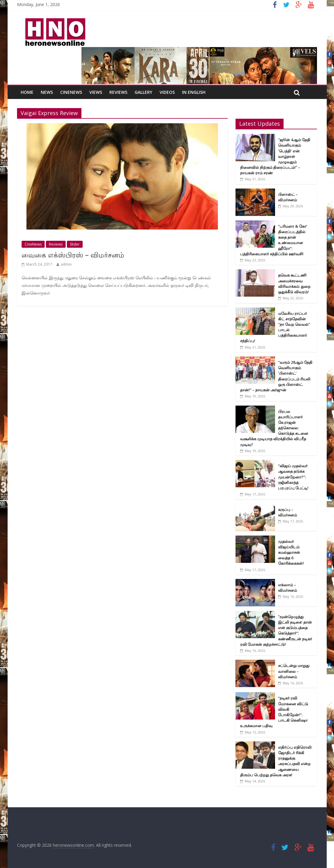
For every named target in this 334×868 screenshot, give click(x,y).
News (47, 92)
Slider (75, 244)
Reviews (118, 92)
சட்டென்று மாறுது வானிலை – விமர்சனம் (294, 671)
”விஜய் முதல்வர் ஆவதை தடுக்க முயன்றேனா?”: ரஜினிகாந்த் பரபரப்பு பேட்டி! (293, 477)
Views (96, 92)
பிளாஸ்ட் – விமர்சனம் (288, 197)
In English (194, 92)
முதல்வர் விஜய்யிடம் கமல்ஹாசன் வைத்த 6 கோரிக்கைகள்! (291, 552)
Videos (167, 92)
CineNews (71, 92)
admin (66, 264)
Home (27, 92)
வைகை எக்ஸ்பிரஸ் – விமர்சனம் (73, 255)
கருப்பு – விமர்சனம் (288, 512)
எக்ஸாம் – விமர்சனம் (288, 587)
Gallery (143, 92)
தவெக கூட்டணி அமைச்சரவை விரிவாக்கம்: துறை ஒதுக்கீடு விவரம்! (294, 283)
